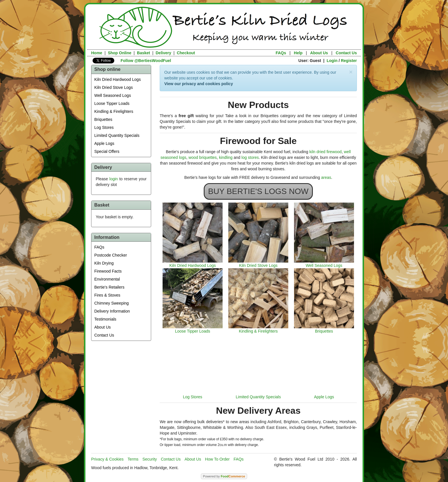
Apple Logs (104, 143)
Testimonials (105, 319)
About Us (319, 53)
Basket (143, 53)
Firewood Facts (108, 271)
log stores (250, 157)
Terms (133, 459)
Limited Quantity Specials (117, 135)
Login (332, 61)
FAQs (281, 53)
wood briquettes (203, 157)
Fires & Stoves (107, 295)
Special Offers (107, 151)
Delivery (163, 53)
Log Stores (104, 127)
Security (150, 459)
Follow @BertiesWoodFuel (146, 61)
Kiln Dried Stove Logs (114, 87)
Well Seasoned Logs (113, 95)
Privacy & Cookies (107, 459)
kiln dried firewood (326, 152)
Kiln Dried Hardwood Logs (118, 79)
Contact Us (346, 53)
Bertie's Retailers (109, 287)
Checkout (186, 53)
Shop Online (119, 53)
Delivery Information (112, 311)
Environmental (107, 279)
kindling (226, 157)
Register (349, 61)
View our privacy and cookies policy (199, 84)
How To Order (217, 459)
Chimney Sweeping (112, 303)
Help (298, 53)
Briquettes (103, 119)
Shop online (107, 69)
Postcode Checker (111, 255)
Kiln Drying (104, 263)
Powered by (224, 476)
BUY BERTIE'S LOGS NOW (258, 191)
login (114, 179)
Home (97, 53)
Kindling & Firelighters (114, 111)
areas (326, 177)
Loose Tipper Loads (112, 103)
